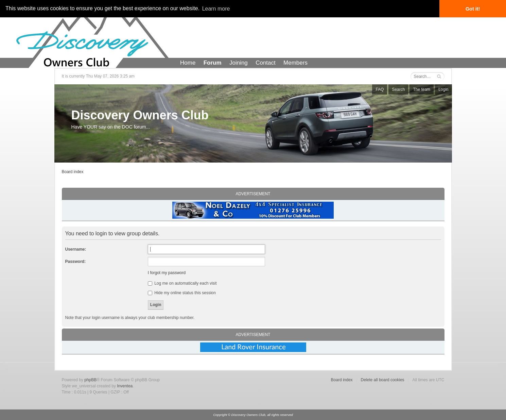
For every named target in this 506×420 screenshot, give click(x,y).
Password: (76, 262)
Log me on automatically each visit (182, 283)
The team (422, 89)
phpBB (90, 380)
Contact (266, 63)
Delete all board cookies (383, 380)
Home (188, 63)
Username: (76, 249)
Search (398, 89)
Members (295, 63)
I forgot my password (167, 273)
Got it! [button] (473, 9)
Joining (239, 63)
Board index (73, 172)
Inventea (125, 386)
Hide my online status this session (182, 293)
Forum (213, 63)
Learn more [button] (216, 9)
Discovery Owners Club (140, 115)
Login (443, 89)
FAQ (380, 89)
